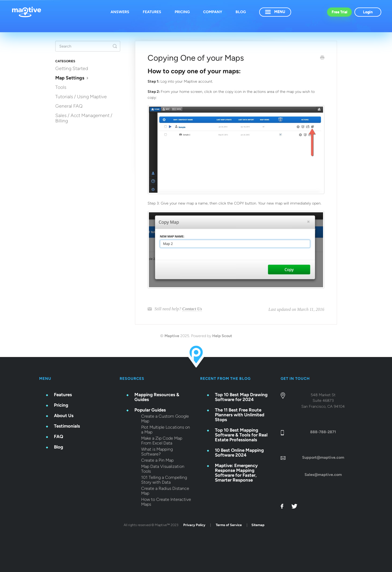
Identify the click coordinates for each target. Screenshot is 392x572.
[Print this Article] (322, 58)
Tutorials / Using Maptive (81, 96)
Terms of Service (229, 525)
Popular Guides (150, 410)
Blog (241, 12)
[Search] (88, 46)
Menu (275, 12)
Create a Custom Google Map (165, 419)
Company (213, 12)
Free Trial (339, 12)
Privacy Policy (194, 525)
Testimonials (67, 426)
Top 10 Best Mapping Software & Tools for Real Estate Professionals (241, 435)
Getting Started (72, 68)
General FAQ (69, 106)
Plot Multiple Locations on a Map (166, 430)
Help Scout (222, 336)
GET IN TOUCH (295, 379)
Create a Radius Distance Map (165, 491)
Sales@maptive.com (323, 475)
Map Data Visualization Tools (163, 469)
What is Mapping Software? (157, 452)
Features (152, 12)
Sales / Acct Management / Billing (84, 118)
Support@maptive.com (323, 457)
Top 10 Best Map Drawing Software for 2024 (241, 397)
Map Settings (72, 78)
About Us (64, 416)
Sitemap (258, 525)
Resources (132, 379)
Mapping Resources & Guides (157, 397)
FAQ (58, 436)
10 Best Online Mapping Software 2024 (239, 453)
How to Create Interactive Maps (166, 502)
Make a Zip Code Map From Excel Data (162, 441)
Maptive (172, 336)
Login (368, 12)
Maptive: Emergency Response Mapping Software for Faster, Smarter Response (236, 473)
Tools (61, 87)
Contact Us (192, 309)
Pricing (182, 12)
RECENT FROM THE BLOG (225, 379)
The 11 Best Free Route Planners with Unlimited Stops (240, 415)
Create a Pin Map (157, 460)
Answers (120, 12)
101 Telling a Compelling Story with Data (164, 480)
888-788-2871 (323, 432)
